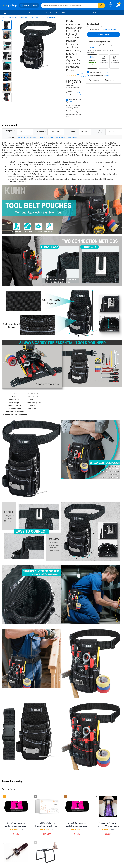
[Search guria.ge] (69, 5)
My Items (96, 13)
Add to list (94, 80)
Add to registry (111, 80)
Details (107, 75)
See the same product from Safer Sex (107, 822)
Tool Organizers (49, 17)
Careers (86, 13)
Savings (32, 13)
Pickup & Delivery (63, 13)
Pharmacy (77, 13)
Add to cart (103, 35)
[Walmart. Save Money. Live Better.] (10, 5)
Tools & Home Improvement (17, 17)
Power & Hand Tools (36, 17)
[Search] (101, 5)
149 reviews (83, 75)
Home (4, 17)
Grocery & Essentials (46, 13)
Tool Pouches (73, 137)
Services (23, 13)
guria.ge (71, 102)
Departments (10, 13)
